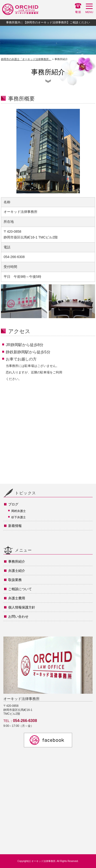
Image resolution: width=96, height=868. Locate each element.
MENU (89, 10)
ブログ (13, 504)
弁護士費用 (17, 598)
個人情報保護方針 (22, 607)
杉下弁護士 (19, 517)
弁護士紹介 (17, 571)
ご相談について (20, 589)
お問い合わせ (18, 616)
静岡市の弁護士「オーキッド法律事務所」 (26, 59)
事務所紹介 (17, 561)
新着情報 (15, 526)
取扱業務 (15, 580)
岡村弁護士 (19, 511)
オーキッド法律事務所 (43, 861)
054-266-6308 (25, 721)
